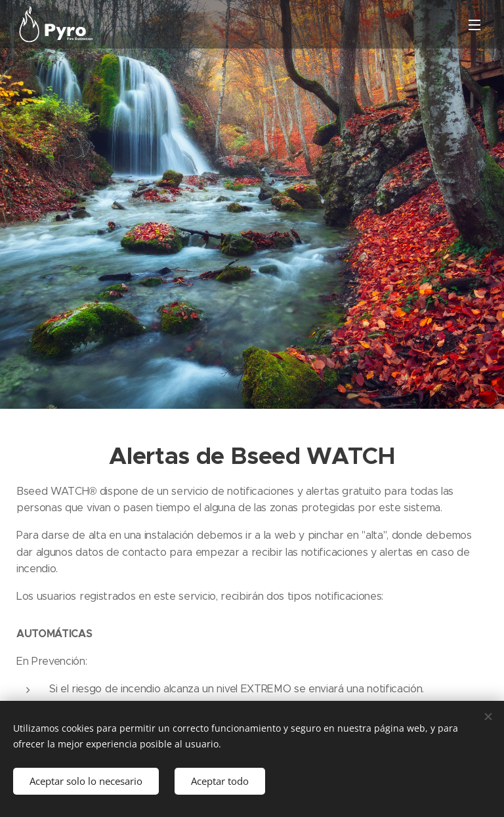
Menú (474, 25)
